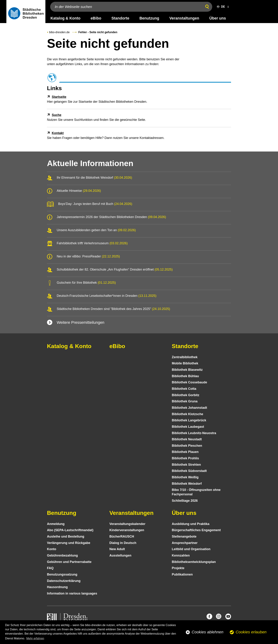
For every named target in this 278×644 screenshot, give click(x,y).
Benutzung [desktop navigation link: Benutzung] (149, 18)
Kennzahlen (181, 555)
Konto (52, 549)
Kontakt (58, 133)
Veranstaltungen (131, 513)
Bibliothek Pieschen (187, 446)
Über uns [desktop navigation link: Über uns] (218, 18)
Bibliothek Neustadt (187, 439)
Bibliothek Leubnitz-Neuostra (194, 433)
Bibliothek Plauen (185, 452)
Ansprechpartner (185, 543)
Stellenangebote (184, 536)
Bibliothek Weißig (185, 477)
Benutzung (62, 513)
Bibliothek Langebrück (189, 420)
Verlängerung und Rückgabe (69, 543)
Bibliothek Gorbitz (186, 395)
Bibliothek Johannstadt (189, 408)
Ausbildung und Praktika (191, 524)
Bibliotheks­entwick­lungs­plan (194, 562)
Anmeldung (56, 524)
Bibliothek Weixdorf (187, 484)
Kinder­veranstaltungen (127, 530)
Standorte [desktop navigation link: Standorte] (120, 18)
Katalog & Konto (69, 346)
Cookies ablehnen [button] (208, 632)
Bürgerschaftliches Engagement (196, 530)
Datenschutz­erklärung (64, 581)
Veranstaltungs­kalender (127, 524)
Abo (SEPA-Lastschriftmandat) (70, 530)
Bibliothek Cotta (184, 389)
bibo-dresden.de (59, 32)
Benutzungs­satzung (62, 574)
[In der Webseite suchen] (126, 7)
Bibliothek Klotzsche (187, 414)
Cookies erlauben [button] (251, 632)
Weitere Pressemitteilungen (81, 322)
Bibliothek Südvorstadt (189, 471)
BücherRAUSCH (122, 536)
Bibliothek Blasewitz (187, 370)
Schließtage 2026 (185, 501)
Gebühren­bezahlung (62, 555)
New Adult (117, 549)
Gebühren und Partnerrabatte (69, 562)
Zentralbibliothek (185, 357)
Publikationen (182, 574)
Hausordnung (57, 587)
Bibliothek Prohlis (185, 458)
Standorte (185, 346)
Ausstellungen (120, 555)
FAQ (50, 568)
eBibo (117, 346)
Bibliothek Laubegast (188, 427)
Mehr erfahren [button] (35, 638)
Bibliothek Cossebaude (189, 382)
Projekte (178, 568)
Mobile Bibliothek (185, 363)
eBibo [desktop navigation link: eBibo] (96, 18)
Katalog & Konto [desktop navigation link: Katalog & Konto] (66, 18)
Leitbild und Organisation (191, 549)
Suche (57, 115)
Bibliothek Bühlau (185, 376)
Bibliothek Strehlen (186, 465)
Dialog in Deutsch (123, 543)
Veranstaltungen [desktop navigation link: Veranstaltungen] (184, 18)
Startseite (59, 97)
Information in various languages (72, 593)
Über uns (184, 513)
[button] (222, 7)
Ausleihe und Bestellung (66, 536)
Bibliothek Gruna (185, 401)
